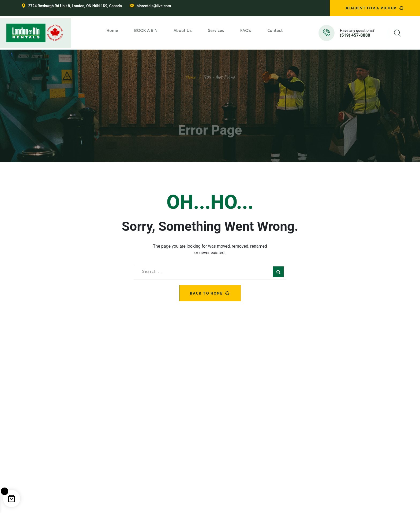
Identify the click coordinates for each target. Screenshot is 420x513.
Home (190, 73)
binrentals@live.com (154, 6)
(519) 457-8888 (355, 35)
